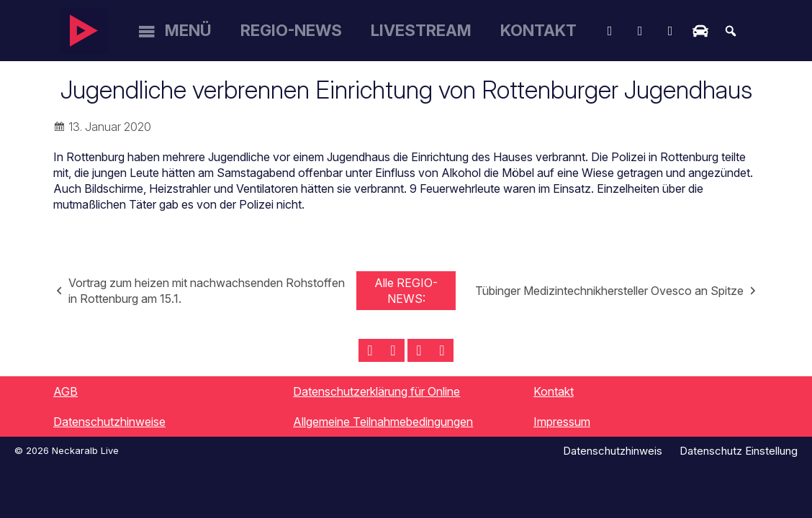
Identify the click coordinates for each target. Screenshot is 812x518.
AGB (66, 391)
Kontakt (538, 30)
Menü (188, 30)
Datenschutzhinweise (109, 422)
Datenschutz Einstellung (739, 451)
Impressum (562, 422)
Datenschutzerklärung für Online (376, 391)
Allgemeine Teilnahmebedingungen (383, 422)
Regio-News (291, 30)
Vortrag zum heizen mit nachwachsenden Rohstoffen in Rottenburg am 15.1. (207, 291)
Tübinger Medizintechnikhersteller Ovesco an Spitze (609, 291)
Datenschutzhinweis (613, 451)
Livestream (421, 30)
